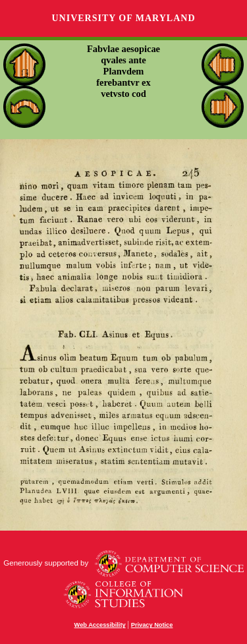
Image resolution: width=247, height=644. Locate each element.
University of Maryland (123, 18)
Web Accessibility (100, 625)
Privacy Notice (152, 625)
